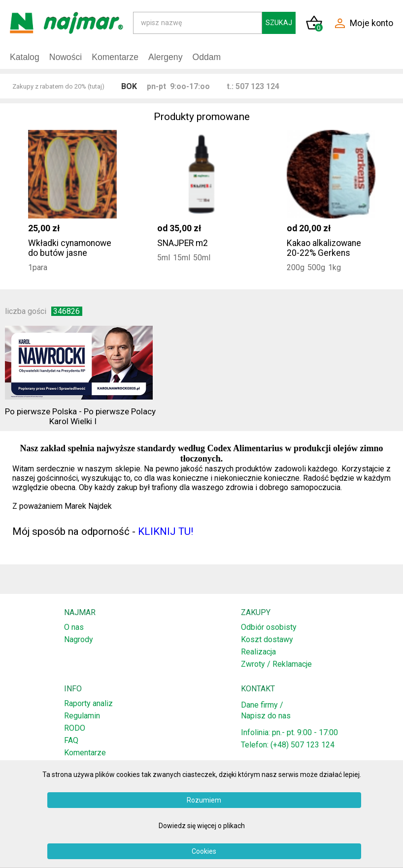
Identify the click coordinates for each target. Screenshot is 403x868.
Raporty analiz (88, 703)
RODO (75, 728)
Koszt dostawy (267, 639)
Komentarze (115, 57)
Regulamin (82, 716)
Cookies (204, 851)
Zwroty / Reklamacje (276, 664)
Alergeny (165, 57)
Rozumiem (204, 800)
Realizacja (258, 652)
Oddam (206, 57)
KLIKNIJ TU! (166, 531)
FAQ (71, 740)
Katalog (25, 57)
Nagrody (79, 639)
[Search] (198, 23)
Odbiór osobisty (269, 627)
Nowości (66, 57)
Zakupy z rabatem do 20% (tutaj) (58, 86)
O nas (74, 627)
